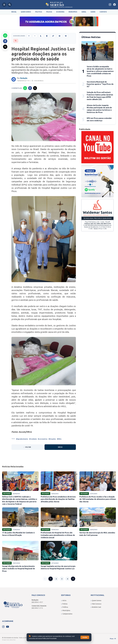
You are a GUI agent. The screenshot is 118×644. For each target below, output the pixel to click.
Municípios (73, 12)
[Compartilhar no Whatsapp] (5, 35)
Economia (60, 12)
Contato (103, 12)
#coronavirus (43, 439)
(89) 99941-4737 (37, 602)
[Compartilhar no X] (5, 47)
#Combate (33, 439)
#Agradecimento (22, 439)
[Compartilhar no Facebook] (5, 41)
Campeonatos (67, 614)
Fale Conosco (96, 604)
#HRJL (59, 439)
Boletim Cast (96, 607)
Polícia (49, 12)
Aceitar (85, 637)
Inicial (14, 12)
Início (60, 447)
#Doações (52, 439)
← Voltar (27, 447)
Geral (84, 12)
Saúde (93, 12)
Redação (24, 78)
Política (39, 12)
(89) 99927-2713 (37, 608)
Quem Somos (26, 12)
